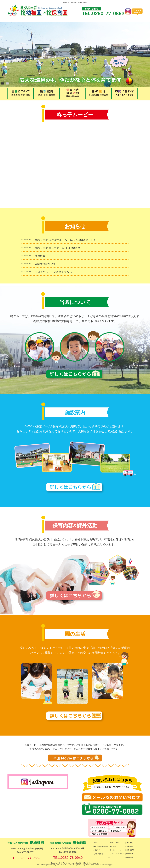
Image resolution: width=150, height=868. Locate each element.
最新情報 (130, 846)
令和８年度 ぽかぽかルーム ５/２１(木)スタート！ (65, 240)
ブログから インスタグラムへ (53, 272)
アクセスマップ (116, 850)
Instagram (130, 857)
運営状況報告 (131, 850)
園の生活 (113, 846)
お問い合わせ (98, 854)
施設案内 (130, 843)
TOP (95, 843)
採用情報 (40, 256)
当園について (115, 843)
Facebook (130, 854)
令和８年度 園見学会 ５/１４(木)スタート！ (61, 248)
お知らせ (97, 850)
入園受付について (47, 264)
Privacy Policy (85, 865)
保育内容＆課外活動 (101, 846)
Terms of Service (101, 865)
